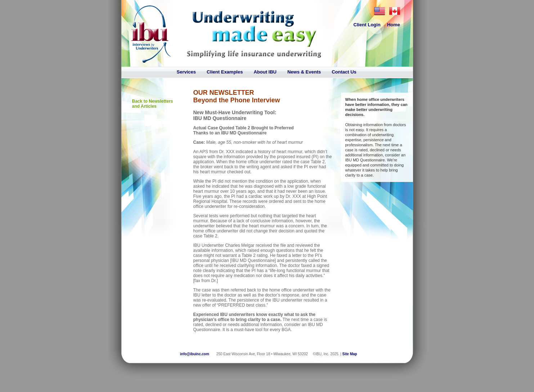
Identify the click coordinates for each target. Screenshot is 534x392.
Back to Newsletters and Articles (153, 104)
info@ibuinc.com (195, 354)
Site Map (350, 354)
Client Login (367, 25)
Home (394, 25)
